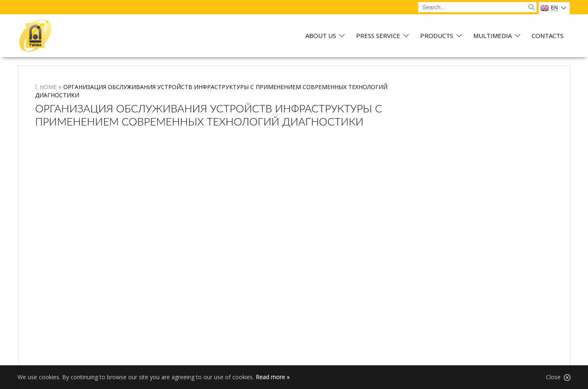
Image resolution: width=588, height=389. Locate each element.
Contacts (548, 36)
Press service (378, 36)
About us (321, 36)
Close (558, 377)
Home (48, 87)
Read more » (273, 377)
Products (437, 36)
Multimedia (492, 36)
